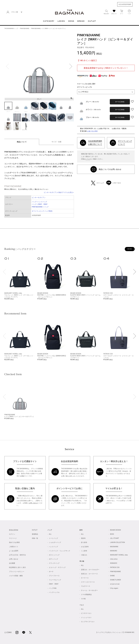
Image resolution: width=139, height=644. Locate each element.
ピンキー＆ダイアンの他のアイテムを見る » (59, 192)
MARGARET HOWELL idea (119, 555)
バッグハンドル (54, 592)
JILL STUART (115, 538)
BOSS (112, 534)
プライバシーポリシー (17, 572)
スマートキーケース (88, 582)
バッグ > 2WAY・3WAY (40, 204)
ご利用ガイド (14, 547)
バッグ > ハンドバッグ (39, 202)
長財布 (83, 538)
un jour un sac (115, 584)
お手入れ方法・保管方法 (17, 555)
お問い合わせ (33, 503)
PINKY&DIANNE (25, 29)
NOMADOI (114, 563)
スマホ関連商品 (86, 594)
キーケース (85, 578)
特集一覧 (35, 538)
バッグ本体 (53, 588)
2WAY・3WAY (54, 584)
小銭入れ (84, 555)
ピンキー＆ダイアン (39, 197)
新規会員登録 (14, 530)
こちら (88, 159)
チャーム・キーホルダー (89, 590)
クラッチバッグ (54, 563)
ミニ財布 (84, 551)
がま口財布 (85, 547)
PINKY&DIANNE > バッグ (40, 207)
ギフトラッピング (85, 87)
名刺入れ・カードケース (89, 574)
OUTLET (35, 530)
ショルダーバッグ (55, 542)
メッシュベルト (86, 617)
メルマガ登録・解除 (16, 576)
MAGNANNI (114, 547)
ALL (50, 534)
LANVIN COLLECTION (117, 542)
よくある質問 (14, 551)
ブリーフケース (54, 576)
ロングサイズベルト (88, 622)
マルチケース (86, 586)
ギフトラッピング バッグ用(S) (42, 211)
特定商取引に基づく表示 (17, 567)
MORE (130, 249)
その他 (83, 599)
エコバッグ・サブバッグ (57, 567)
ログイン (12, 534)
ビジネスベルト (86, 613)
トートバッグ (53, 538)
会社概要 (12, 563)
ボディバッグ (53, 559)
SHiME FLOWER (115, 580)
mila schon (114, 559)
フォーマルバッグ (55, 580)
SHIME (112, 576)
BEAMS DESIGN (115, 530)
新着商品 (35, 534)
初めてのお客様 (14, 542)
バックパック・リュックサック (60, 551)
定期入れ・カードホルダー (90, 570)
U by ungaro (114, 588)
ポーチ (51, 572)
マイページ (13, 538)
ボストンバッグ (54, 555)
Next (71, 66)
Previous (7, 66)
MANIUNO (114, 551)
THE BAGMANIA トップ (11, 29)
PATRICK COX (115, 567)
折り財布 (84, 542)
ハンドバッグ (53, 547)
